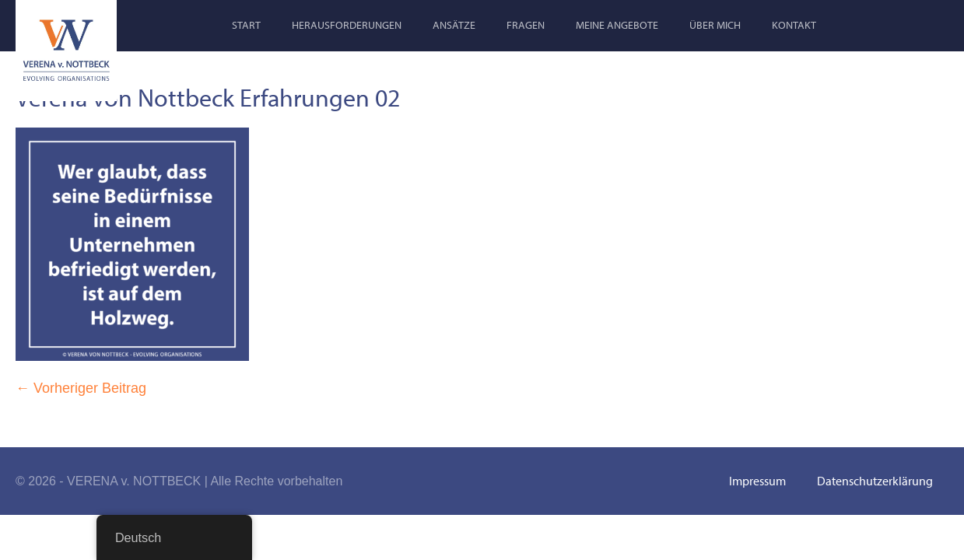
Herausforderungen (347, 25)
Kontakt (794, 25)
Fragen (526, 25)
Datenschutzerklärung (875, 481)
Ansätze (454, 25)
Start (246, 25)
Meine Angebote (617, 25)
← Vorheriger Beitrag (81, 388)
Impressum (757, 481)
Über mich (715, 25)
